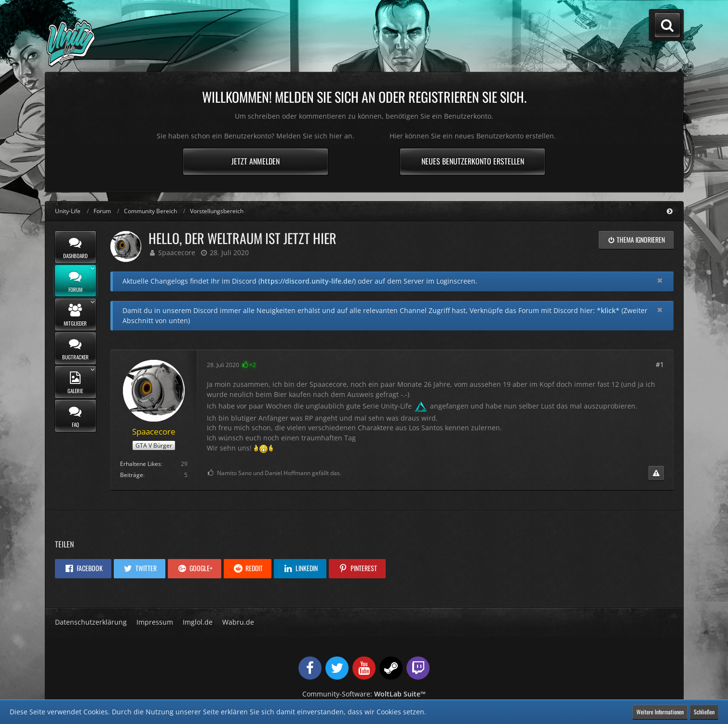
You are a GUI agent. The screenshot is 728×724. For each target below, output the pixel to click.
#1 (660, 364)
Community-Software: (364, 694)
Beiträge (132, 475)
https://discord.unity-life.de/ (307, 281)
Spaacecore (177, 253)
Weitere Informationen (660, 712)
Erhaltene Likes (141, 464)
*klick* (608, 310)
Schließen (704, 712)
